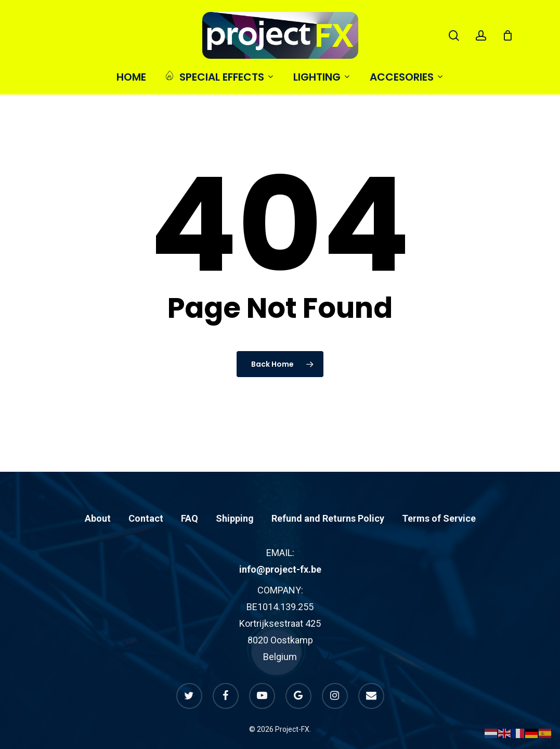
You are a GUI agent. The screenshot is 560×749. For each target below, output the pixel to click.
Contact (146, 496)
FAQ (190, 496)
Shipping (235, 496)
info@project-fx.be (280, 547)
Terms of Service (439, 496)
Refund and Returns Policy (328, 496)
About (98, 496)
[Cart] (507, 35)
